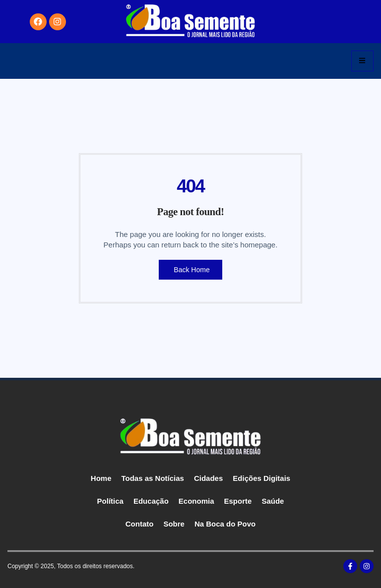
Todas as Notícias (153, 478)
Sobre (174, 524)
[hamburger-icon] (362, 61)
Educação (151, 501)
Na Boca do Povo (225, 524)
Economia (196, 501)
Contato (140, 524)
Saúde (273, 501)
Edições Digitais (261, 478)
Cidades (208, 478)
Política (110, 501)
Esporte (238, 501)
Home (101, 478)
